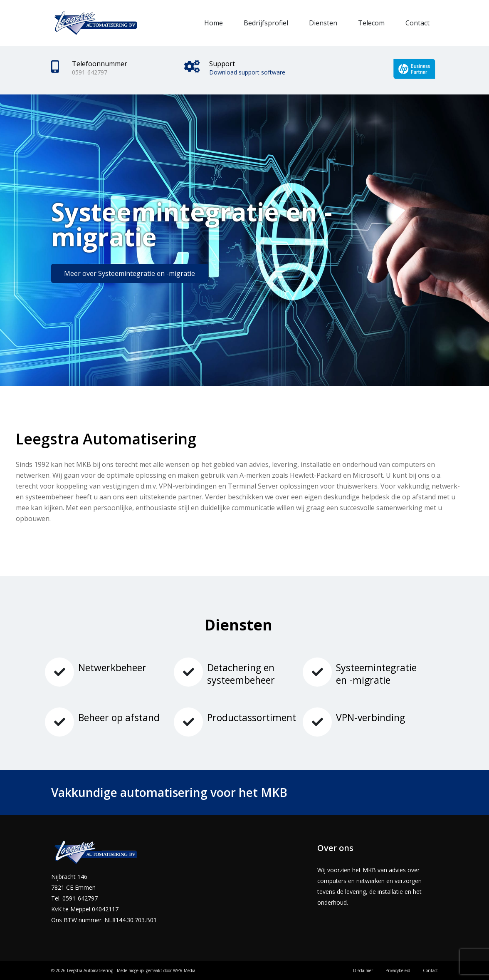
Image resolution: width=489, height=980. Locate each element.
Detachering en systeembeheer (241, 674)
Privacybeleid (398, 970)
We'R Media (184, 970)
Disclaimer (363, 970)
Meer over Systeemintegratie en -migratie (130, 273)
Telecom (371, 23)
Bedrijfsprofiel (266, 23)
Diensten (323, 23)
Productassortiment (252, 717)
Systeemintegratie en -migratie (376, 674)
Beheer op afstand (119, 717)
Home (214, 23)
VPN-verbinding (370, 717)
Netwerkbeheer (112, 667)
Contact (417, 23)
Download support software (247, 72)
